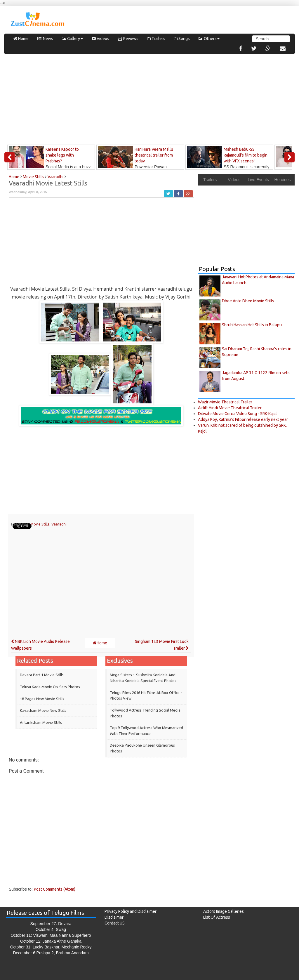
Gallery (72, 39)
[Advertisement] (149, 101)
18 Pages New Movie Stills (42, 699)
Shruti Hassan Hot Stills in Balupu (252, 325)
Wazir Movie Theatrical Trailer (225, 402)
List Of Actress (217, 917)
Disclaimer (114, 917)
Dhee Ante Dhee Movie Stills (248, 301)
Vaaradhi (59, 524)
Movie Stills (40, 524)
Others (209, 39)
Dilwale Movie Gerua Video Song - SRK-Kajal (237, 414)
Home (21, 39)
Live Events (258, 180)
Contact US (115, 923)
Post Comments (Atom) (55, 889)
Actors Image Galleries (224, 911)
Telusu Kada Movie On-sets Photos (50, 687)
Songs (182, 39)
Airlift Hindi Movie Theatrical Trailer (230, 408)
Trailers (156, 39)
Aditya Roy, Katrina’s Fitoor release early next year (243, 419)
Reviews (128, 39)
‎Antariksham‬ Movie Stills (41, 722)
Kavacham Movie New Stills (43, 710)
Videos (100, 39)
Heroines (283, 180)
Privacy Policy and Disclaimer (131, 911)
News (45, 39)
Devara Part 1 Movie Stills (42, 675)
